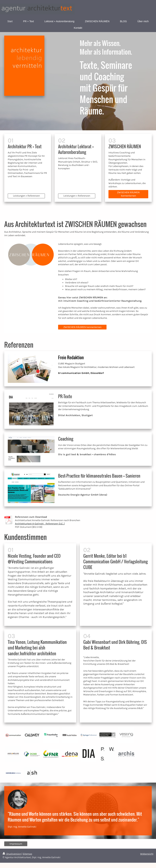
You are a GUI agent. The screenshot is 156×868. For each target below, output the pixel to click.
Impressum (16, 844)
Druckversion (12, 854)
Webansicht (147, 854)
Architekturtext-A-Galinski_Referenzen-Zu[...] (40, 524)
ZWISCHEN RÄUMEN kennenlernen (128, 194)
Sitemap (27, 854)
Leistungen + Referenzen (26, 196)
